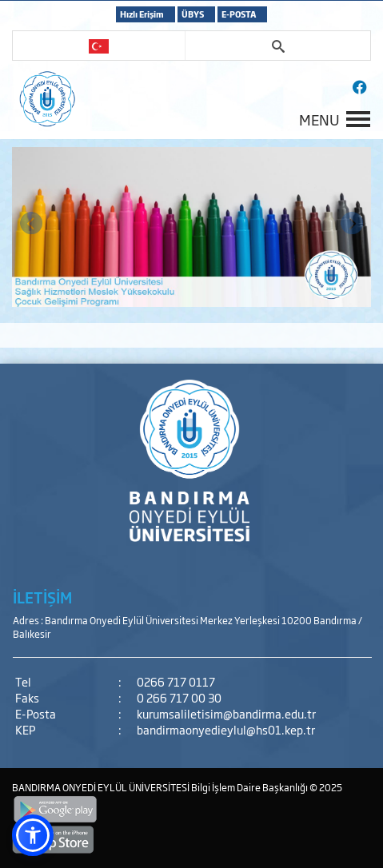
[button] (33, 835)
